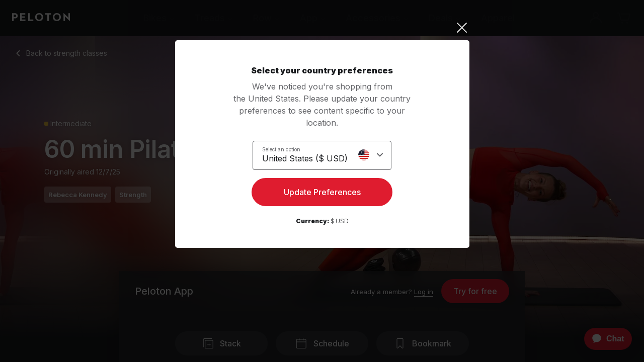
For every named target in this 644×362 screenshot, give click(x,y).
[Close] (322, 28)
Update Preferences (322, 194)
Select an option (281, 149)
